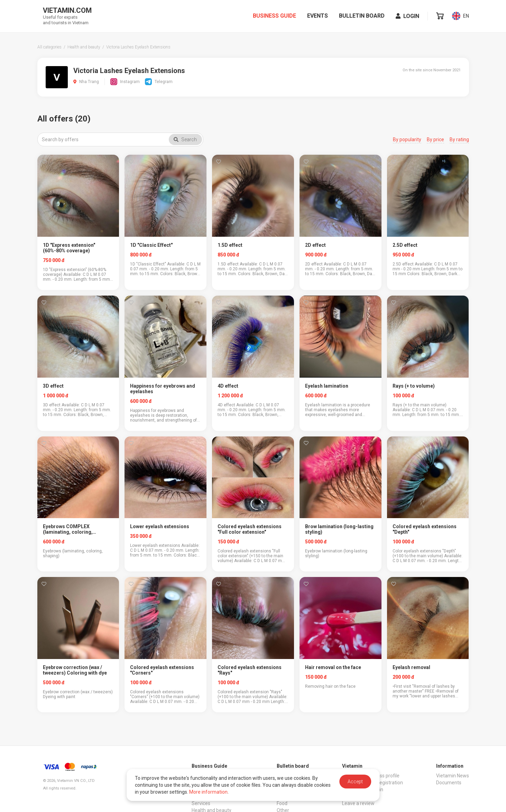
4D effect (228, 386)
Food (282, 803)
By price (435, 139)
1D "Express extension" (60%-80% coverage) (69, 248)
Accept (355, 782)
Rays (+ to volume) (414, 386)
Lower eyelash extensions (160, 526)
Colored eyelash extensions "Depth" (425, 529)
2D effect (315, 245)
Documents (449, 783)
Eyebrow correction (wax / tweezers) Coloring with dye (75, 670)
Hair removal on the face (333, 667)
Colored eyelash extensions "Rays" (250, 670)
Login (407, 17)
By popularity (407, 139)
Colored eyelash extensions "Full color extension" (250, 529)
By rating (459, 139)
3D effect (53, 386)
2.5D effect (405, 245)
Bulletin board (362, 16)
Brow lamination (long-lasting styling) (339, 529)
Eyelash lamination (327, 386)
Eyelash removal (411, 667)
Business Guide (274, 16)
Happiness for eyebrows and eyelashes (163, 389)
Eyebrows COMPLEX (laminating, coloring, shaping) (68, 529)
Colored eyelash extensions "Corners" (162, 670)
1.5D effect (230, 245)
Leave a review (358, 803)
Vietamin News (453, 776)
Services (201, 803)
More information (208, 792)
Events (318, 16)
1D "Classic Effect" (151, 245)
